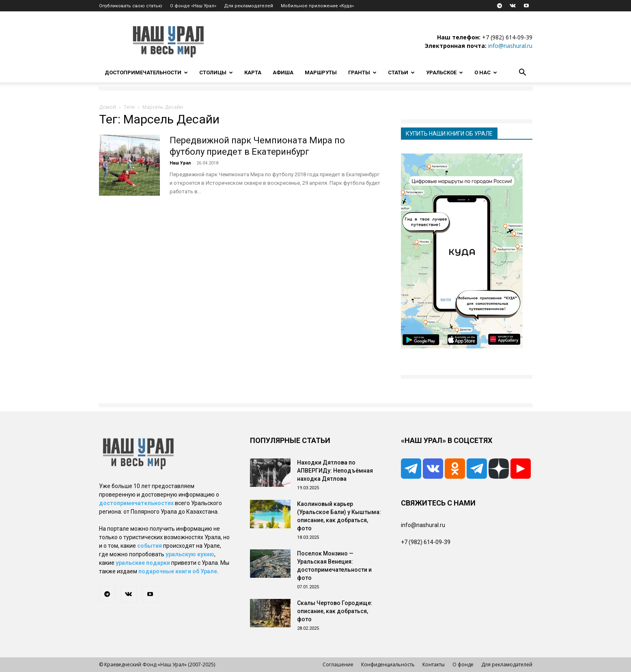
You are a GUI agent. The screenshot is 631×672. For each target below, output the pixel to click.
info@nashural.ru (510, 46)
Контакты (434, 664)
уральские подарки (143, 563)
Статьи (401, 72)
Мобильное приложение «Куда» (317, 6)
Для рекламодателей (249, 6)
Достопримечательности (146, 72)
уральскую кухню (190, 554)
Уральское (445, 72)
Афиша (283, 72)
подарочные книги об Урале (178, 571)
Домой (108, 107)
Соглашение (338, 664)
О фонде (463, 664)
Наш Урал (180, 163)
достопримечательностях (136, 503)
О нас (486, 72)
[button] (523, 73)
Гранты (362, 72)
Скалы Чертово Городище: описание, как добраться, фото (335, 611)
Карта (253, 72)
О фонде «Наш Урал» (193, 6)
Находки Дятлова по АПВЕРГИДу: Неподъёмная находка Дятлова (335, 471)
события (150, 546)
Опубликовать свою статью (131, 6)
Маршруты (321, 72)
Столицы (216, 72)
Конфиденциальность (388, 664)
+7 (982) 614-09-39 (507, 37)
